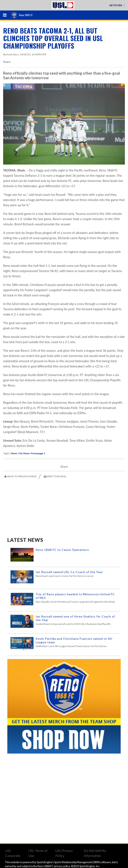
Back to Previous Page (22, 476)
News (14, 453)
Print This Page (57, 476)
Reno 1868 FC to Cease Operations (62, 550)
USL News (24, 453)
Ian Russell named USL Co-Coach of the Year (69, 572)
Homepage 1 (38, 453)
